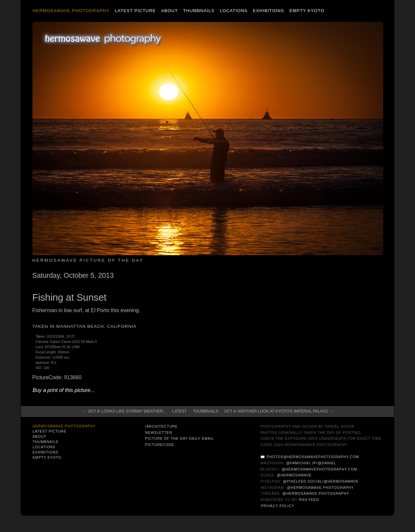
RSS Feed (309, 500)
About (170, 11)
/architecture (161, 426)
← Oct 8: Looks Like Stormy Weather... (124, 411)
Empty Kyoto (307, 11)
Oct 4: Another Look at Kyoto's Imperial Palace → (279, 411)
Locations (234, 11)
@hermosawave (294, 475)
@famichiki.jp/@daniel (311, 463)
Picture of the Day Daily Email (179, 438)
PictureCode (160, 445)
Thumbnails (199, 11)
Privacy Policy (277, 506)
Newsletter (159, 433)
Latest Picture (135, 11)
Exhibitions (268, 11)
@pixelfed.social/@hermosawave (321, 481)
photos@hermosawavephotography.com (313, 457)
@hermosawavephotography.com (320, 469)
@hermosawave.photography (320, 488)
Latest (179, 411)
